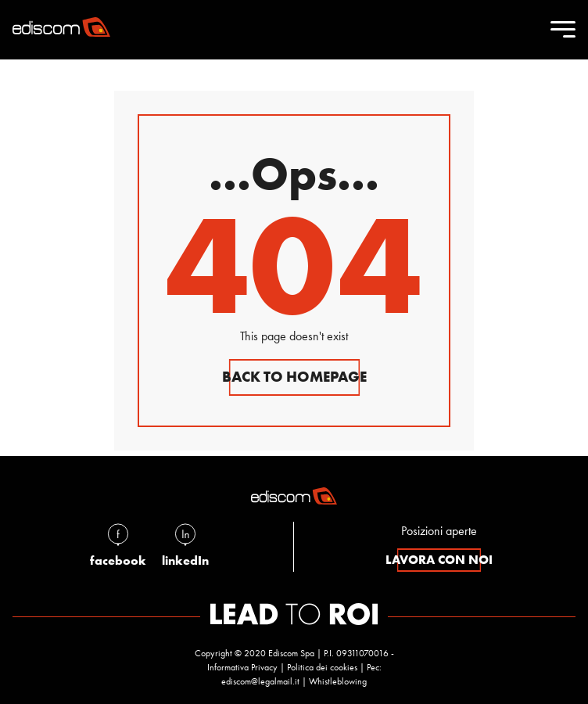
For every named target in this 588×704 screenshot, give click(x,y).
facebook (118, 545)
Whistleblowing (338, 681)
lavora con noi (439, 560)
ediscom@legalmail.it (260, 681)
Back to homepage (294, 377)
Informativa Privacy (242, 667)
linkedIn (185, 545)
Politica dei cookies (322, 667)
